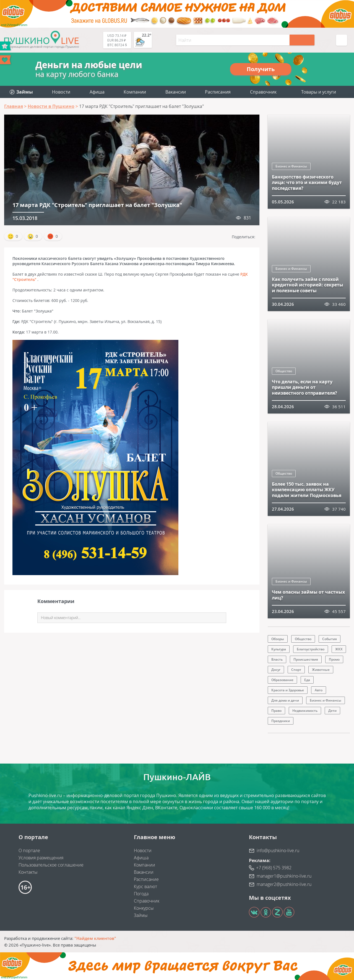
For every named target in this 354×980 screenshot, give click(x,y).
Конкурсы (144, 908)
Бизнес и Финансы (291, 166)
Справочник (263, 92)
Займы (141, 915)
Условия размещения (41, 858)
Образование (282, 680)
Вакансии (176, 92)
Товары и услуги (319, 92)
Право (276, 711)
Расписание (146, 879)
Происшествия (306, 659)
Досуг (276, 670)
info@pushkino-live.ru (278, 850)
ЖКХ (339, 649)
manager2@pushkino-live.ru (284, 884)
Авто (319, 690)
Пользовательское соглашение (51, 865)
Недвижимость (305, 711)
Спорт (296, 670)
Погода (141, 894)
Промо (334, 659)
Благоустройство (311, 649)
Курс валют (145, 886)
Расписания (218, 92)
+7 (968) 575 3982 (274, 868)
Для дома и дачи (285, 700)
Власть (277, 659)
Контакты (28, 872)
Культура (279, 649)
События (330, 639)
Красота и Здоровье (288, 690)
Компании (135, 92)
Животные (321, 670)
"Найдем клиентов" (95, 938)
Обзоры (278, 639)
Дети (332, 711)
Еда (307, 680)
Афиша (97, 92)
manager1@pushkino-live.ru (284, 876)
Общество (284, 371)
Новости (61, 92)
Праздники (281, 721)
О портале (29, 850)
